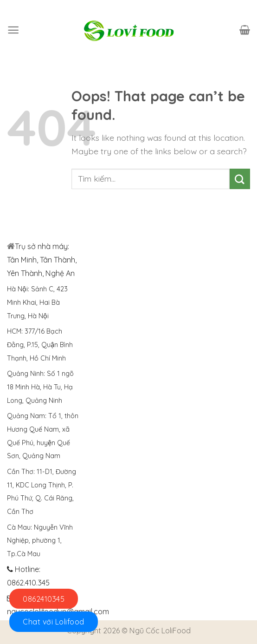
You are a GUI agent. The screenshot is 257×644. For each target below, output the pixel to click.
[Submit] (240, 179)
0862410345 (44, 599)
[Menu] (13, 30)
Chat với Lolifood (54, 622)
